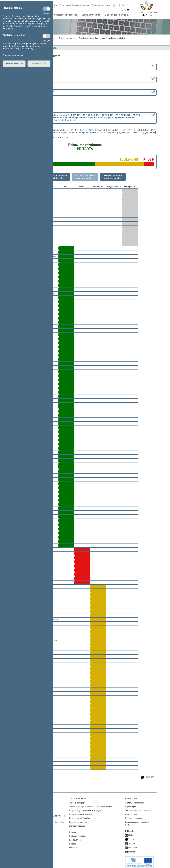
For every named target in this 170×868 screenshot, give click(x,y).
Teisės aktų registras (101, 5)
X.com (131, 837)
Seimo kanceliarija (91, 15)
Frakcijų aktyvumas (67, 38)
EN (123, 5)
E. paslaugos (130, 805)
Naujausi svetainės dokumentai (82, 816)
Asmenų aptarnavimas (134, 801)
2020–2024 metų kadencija (28, 67)
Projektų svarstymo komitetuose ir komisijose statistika (102, 38)
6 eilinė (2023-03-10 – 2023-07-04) (31, 79)
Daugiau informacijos (13, 55)
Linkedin (132, 850)
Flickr (131, 833)
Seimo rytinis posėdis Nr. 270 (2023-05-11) (35, 92)
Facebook (132, 829)
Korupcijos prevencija (78, 820)
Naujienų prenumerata (134, 816)
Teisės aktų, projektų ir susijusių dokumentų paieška (91, 805)
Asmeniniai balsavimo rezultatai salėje (57, 177)
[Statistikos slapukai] (46, 36)
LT (119, 5)
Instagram (132, 846)
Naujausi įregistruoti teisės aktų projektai (86, 809)
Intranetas (73, 846)
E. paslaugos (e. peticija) (117, 15)
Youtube (132, 842)
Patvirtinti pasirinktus (14, 64)
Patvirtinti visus (39, 64)
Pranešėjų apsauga (77, 824)
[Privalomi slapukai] (46, 9)
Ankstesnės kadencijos (65, 15)
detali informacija (59, 138)
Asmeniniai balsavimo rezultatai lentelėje (85, 177)
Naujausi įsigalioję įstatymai (81, 813)
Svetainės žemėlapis (78, 834)
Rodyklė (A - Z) (75, 838)
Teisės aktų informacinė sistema (74, 5)
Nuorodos (73, 830)
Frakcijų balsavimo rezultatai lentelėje (113, 177)
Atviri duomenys (132, 813)
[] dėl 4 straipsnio (78, 118)
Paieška (72, 842)
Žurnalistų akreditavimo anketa (138, 809)
